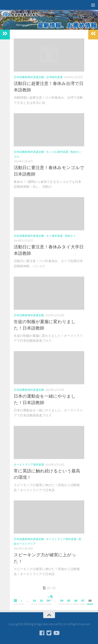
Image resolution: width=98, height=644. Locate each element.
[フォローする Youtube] (56, 633)
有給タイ (70, 236)
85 (69, 600)
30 (48, 600)
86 (76, 600)
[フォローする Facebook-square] (42, 633)
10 (34, 600)
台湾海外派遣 (54, 77)
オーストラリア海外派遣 (29, 465)
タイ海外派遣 (54, 236)
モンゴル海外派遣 (57, 152)
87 (83, 600)
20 (41, 600)
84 (62, 600)
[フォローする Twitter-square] (49, 633)
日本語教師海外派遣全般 (29, 77)
